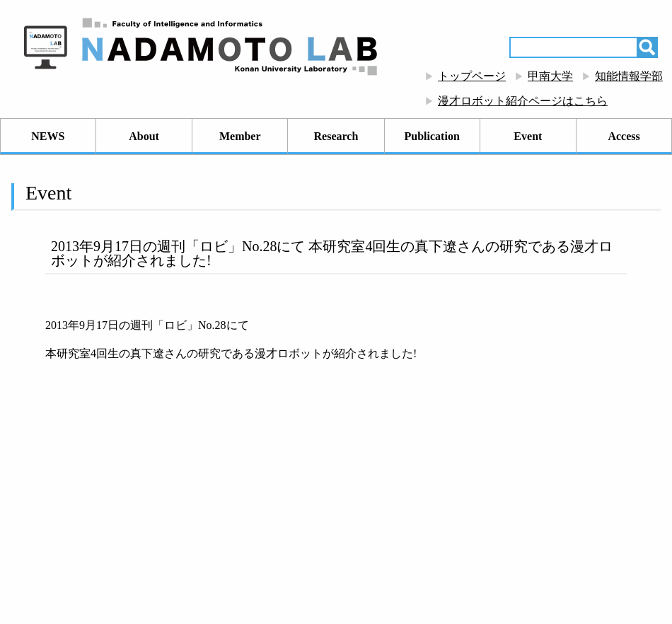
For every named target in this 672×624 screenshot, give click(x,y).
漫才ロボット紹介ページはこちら (523, 101)
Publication (432, 136)
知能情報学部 (629, 76)
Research (336, 136)
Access (624, 136)
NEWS (48, 136)
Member (240, 136)
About (144, 136)
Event (528, 136)
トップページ (472, 76)
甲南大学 (550, 76)
